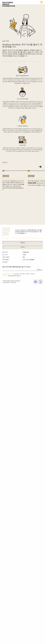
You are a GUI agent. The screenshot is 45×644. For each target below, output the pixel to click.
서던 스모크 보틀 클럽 (28, 260)
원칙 (8, 283)
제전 (24, 257)
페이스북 (22, 274)
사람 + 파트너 (6, 257)
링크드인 (33, 274)
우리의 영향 (6, 260)
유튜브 (28, 274)
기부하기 (23, 247)
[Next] (40, 167)
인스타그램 (16, 274)
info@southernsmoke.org (14, 276)
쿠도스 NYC (13, 283)
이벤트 (24, 255)
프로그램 (5, 262)
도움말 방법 (26, 252)
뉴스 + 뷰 (5, 255)
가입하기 (39, 270)
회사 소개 (5, 252)
